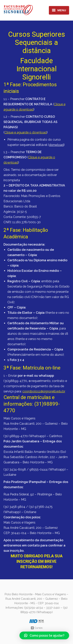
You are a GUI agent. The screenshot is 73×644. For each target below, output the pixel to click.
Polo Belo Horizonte (19, 594)
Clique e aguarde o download (26, 132)
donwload (56, 145)
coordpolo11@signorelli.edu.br (44, 391)
